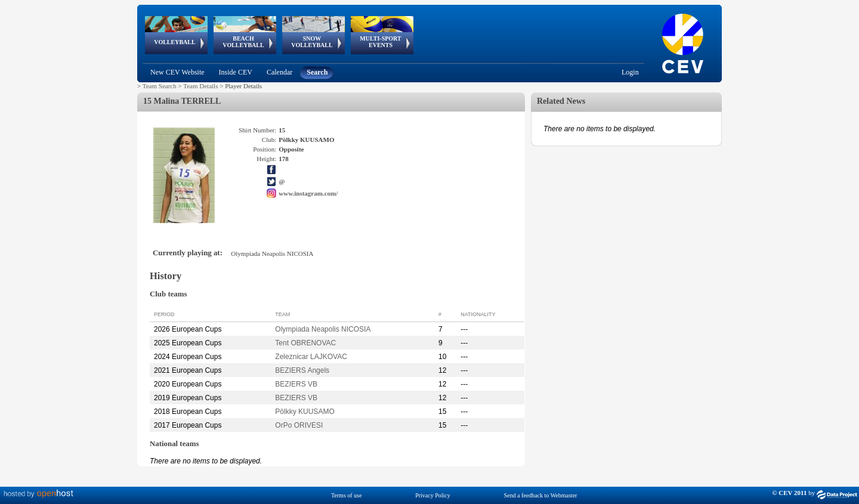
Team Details (200, 86)
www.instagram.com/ (308, 193)
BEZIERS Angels (302, 370)
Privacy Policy (433, 495)
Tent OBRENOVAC (305, 343)
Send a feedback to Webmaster (541, 495)
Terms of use (347, 495)
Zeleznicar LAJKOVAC (311, 357)
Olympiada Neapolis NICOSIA (323, 329)
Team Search (160, 86)
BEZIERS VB (296, 384)
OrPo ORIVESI (299, 425)
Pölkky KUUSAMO (305, 412)
